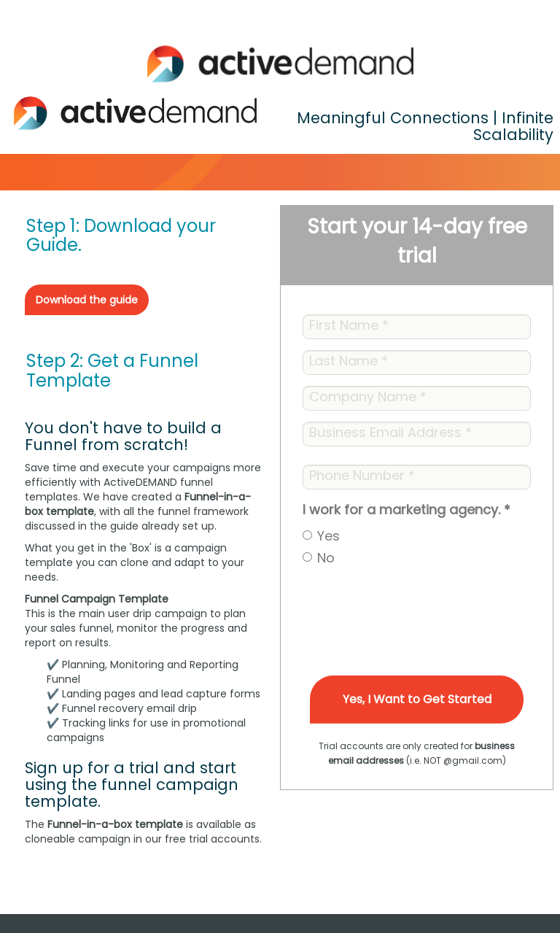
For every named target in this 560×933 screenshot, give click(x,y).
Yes (328, 536)
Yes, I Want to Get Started (417, 699)
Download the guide (87, 300)
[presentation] (413, 603)
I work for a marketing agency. (407, 510)
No (326, 558)
